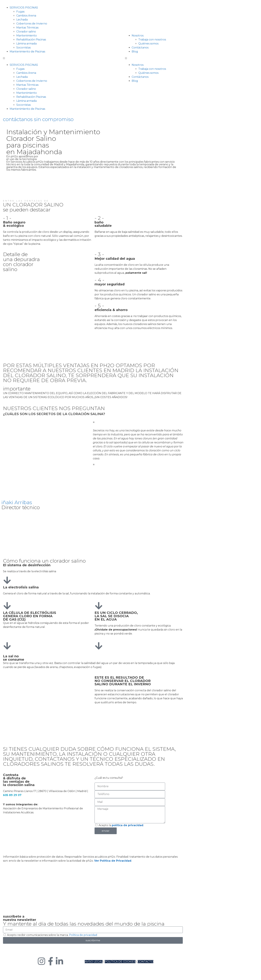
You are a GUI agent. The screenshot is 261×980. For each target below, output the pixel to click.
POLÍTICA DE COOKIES (120, 962)
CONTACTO (145, 962)
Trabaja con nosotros (152, 40)
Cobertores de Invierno (32, 24)
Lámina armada (26, 44)
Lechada (22, 20)
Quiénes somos (148, 44)
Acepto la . (121, 825)
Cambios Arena (26, 16)
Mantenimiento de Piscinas (27, 52)
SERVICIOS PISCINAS (24, 8)
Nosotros (138, 36)
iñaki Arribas (17, 502)
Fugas (20, 12)
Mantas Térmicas (27, 28)
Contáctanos (140, 48)
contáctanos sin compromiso (38, 119)
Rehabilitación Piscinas (31, 40)
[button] (32, 58)
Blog (135, 52)
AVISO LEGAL (94, 962)
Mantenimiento (27, 36)
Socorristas (23, 48)
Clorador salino (26, 32)
